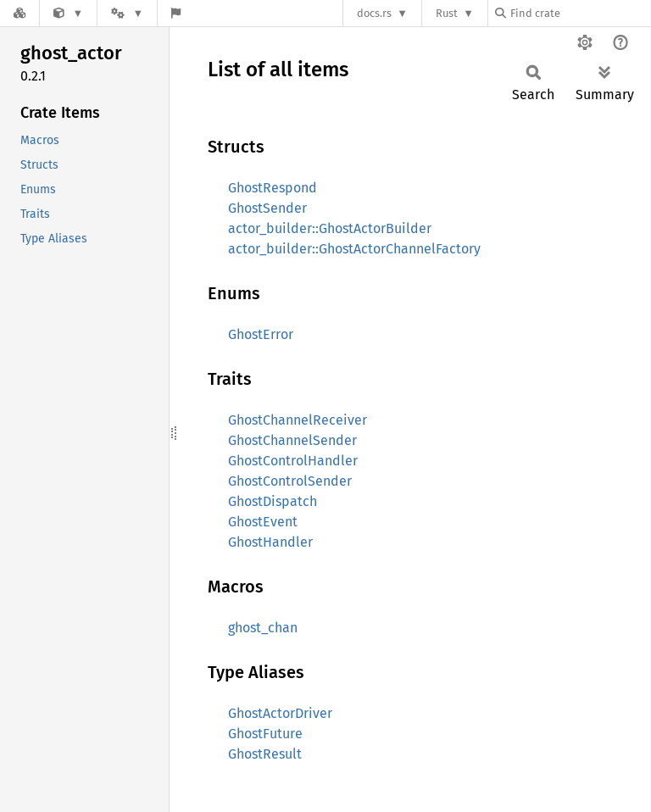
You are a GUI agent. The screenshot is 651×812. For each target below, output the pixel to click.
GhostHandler (270, 542)
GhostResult (265, 754)
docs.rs (374, 13)
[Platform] (127, 13)
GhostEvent (263, 522)
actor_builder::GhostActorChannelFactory (354, 249)
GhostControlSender (290, 481)
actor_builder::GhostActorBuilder (330, 228)
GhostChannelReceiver (298, 420)
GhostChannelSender (292, 440)
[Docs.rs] (19, 13)
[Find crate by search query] (580, 13)
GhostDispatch (273, 501)
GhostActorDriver (280, 713)
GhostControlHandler (293, 461)
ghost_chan (263, 628)
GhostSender (267, 208)
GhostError (261, 334)
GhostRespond (273, 188)
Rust (447, 13)
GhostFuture (265, 734)
